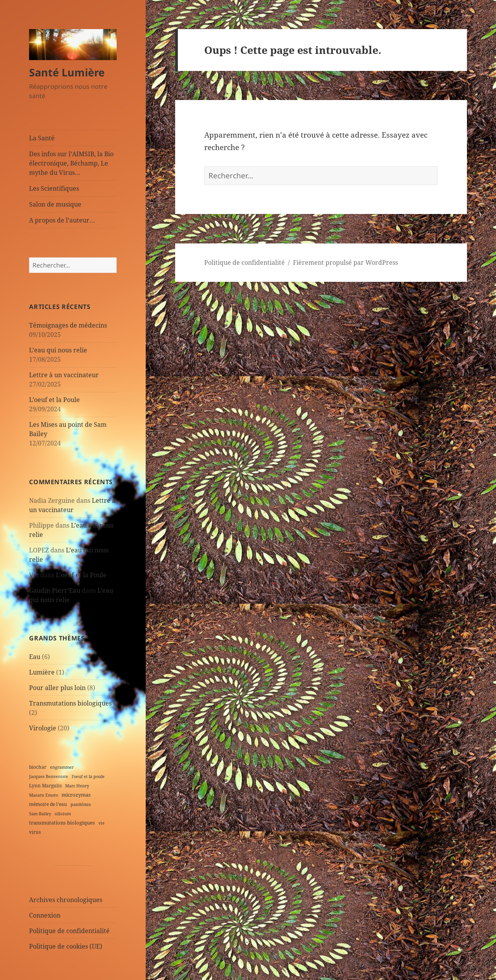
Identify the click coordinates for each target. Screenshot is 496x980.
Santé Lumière (67, 72)
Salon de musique (55, 204)
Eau (35, 657)
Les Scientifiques (54, 188)
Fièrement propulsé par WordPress (345, 262)
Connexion (45, 915)
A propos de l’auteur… (62, 220)
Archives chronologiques (66, 900)
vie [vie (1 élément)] (102, 823)
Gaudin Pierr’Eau (55, 590)
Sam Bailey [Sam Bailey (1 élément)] (40, 814)
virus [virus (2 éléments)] (35, 832)
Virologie (43, 728)
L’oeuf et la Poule (54, 400)
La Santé (42, 138)
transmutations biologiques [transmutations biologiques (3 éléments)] (62, 823)
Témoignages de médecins (68, 325)
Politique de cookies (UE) (66, 946)
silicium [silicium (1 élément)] (63, 814)
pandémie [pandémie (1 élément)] (81, 804)
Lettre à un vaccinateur (64, 375)
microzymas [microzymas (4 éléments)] (76, 795)
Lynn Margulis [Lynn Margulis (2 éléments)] (45, 785)
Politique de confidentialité (69, 931)
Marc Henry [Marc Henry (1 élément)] (77, 786)
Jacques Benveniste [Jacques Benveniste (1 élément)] (49, 776)
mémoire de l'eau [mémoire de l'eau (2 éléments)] (48, 804)
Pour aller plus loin (57, 688)
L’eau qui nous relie (58, 350)
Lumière (42, 672)
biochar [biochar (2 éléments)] (38, 767)
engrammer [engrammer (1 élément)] (62, 767)
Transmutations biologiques (70, 703)
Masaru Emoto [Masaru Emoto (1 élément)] (44, 795)
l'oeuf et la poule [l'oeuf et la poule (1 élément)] (88, 776)
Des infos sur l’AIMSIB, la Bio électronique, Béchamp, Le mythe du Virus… (71, 163)
